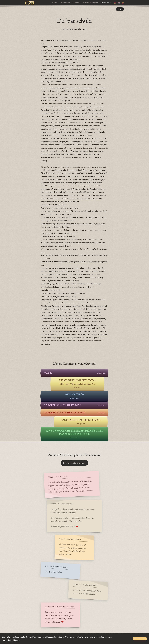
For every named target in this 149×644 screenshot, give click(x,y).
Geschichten (65, 3)
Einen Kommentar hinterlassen (74, 463)
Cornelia (76, 3)
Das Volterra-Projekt (90, 3)
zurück (120, 9)
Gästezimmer (106, 3)
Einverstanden (140, 639)
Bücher (55, 3)
